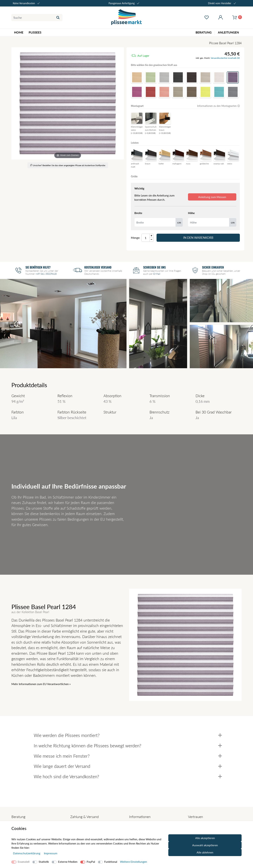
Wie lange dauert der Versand (128, 766)
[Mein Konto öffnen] (220, 18)
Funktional (111, 862)
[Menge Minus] (152, 240)
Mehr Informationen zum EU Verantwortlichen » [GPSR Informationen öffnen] (41, 684)
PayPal (91, 862)
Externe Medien (68, 862)
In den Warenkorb (198, 238)
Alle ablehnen (205, 852)
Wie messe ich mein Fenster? (128, 756)
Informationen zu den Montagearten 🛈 (218, 106)
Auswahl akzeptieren (205, 845)
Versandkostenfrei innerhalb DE (225, 58)
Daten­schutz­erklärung (27, 853)
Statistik (44, 862)
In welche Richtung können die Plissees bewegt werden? (128, 746)
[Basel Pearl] (68, 103)
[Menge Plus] (152, 236)
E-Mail (157, 274)
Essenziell (24, 862)
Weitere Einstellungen (134, 862)
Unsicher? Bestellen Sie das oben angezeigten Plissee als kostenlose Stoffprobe (68, 165)
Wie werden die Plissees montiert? (128, 735)
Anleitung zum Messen (212, 197)
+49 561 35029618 (46, 274)
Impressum (51, 853)
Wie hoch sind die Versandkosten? (128, 776)
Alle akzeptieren (205, 838)
